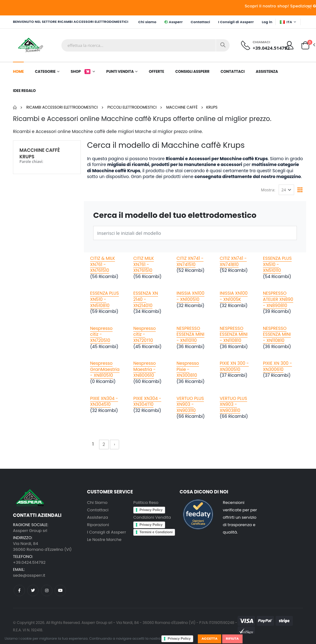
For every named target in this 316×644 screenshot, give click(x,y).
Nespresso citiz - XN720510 (101, 334)
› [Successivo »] (114, 444)
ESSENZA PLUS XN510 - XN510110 (277, 264)
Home (18, 71)
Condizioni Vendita (152, 517)
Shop (81, 71)
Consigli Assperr (192, 71)
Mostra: (268, 190)
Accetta (210, 638)
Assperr (174, 22)
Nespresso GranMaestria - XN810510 (105, 369)
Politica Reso (146, 503)
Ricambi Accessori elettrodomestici (62, 107)
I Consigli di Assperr (236, 22)
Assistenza (267, 71)
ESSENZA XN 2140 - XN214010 (146, 299)
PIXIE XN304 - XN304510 (104, 401)
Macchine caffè (182, 107)
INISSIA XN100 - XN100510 (190, 296)
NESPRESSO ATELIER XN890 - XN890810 (278, 299)
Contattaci (200, 22)
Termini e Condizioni (156, 532)
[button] (305, 45)
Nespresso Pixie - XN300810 (188, 369)
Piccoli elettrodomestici (132, 107)
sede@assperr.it (29, 575)
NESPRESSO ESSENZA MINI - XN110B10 (277, 334)
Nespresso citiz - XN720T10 (145, 334)
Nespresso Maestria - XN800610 (145, 369)
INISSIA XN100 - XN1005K (234, 296)
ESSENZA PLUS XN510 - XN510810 (104, 299)
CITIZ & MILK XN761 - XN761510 (103, 264)
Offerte (156, 71)
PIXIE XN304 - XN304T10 (147, 401)
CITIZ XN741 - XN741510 (190, 261)
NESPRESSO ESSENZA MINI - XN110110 (190, 334)
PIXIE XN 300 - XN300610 (277, 366)
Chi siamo (147, 22)
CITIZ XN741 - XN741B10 (233, 261)
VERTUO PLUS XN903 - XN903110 (190, 404)
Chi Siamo (97, 503)
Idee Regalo (24, 91)
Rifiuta (232, 638)
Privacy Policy (179, 638)
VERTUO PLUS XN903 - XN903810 (233, 404)
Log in (267, 22)
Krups (212, 107)
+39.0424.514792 (271, 48)
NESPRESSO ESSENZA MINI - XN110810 (234, 334)
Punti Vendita (120, 71)
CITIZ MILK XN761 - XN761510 (144, 264)
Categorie (45, 71)
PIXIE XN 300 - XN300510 (234, 366)
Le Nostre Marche (104, 540)
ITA (286, 22)
